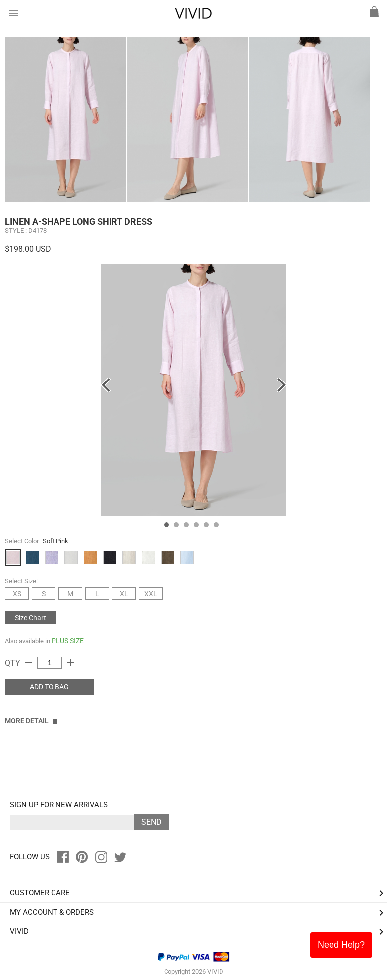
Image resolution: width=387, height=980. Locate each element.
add (70, 663)
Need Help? (341, 945)
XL (124, 594)
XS (17, 594)
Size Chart (30, 618)
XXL (151, 594)
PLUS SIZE (68, 641)
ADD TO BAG (49, 687)
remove (29, 663)
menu (13, 13)
